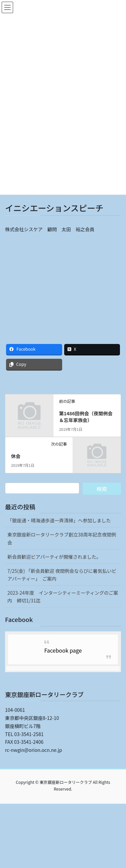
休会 (16, 456)
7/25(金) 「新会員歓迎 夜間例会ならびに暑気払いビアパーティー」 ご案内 (62, 575)
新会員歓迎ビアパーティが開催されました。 (54, 557)
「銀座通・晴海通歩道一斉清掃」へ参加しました (59, 520)
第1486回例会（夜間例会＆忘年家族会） (86, 417)
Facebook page (63, 650)
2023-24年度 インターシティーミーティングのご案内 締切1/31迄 (63, 597)
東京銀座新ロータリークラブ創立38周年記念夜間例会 (62, 538)
